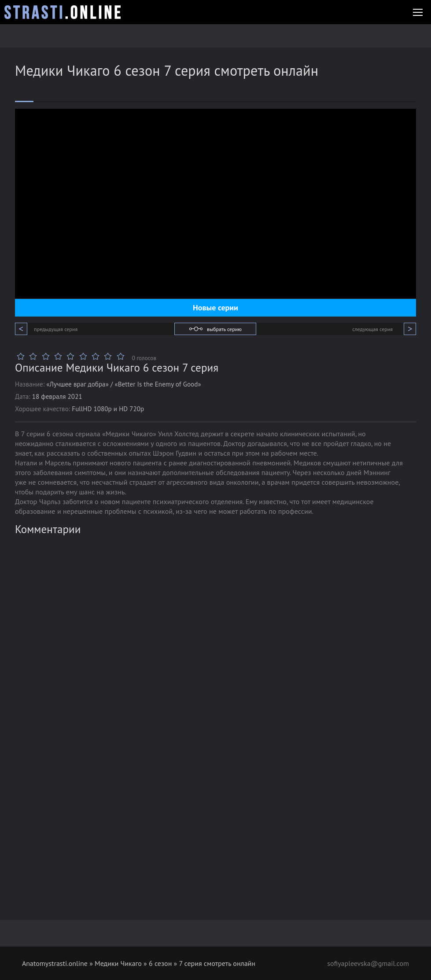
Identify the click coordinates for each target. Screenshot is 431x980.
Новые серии (215, 308)
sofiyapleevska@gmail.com (368, 963)
